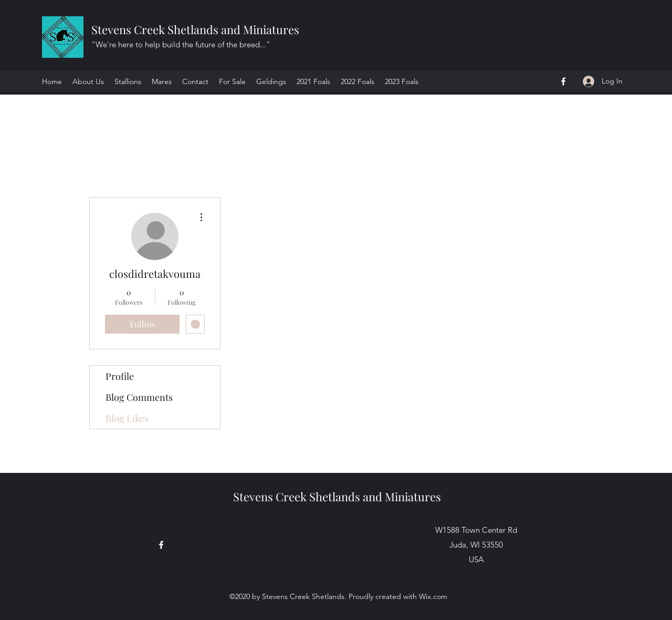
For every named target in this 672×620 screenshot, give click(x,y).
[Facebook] (563, 81)
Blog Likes (127, 418)
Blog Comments (139, 397)
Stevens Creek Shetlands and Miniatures (197, 29)
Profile (120, 376)
